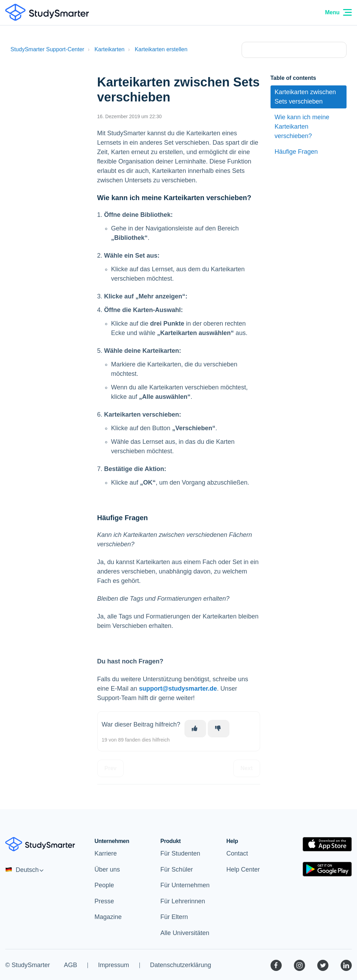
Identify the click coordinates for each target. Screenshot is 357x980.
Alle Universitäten (185, 933)
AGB (70, 965)
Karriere (106, 853)
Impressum (113, 965)
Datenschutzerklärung (180, 965)
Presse (104, 901)
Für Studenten (180, 853)
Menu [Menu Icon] (338, 12)
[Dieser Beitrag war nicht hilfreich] (219, 729)
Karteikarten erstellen (161, 49)
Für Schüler (177, 869)
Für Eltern (174, 917)
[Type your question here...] (294, 50)
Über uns (107, 869)
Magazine (108, 917)
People (104, 885)
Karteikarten (109, 49)
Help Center (243, 869)
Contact (237, 853)
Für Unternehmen (185, 885)
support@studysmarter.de (178, 689)
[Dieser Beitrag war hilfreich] (195, 729)
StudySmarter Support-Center (47, 49)
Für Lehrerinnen (183, 901)
